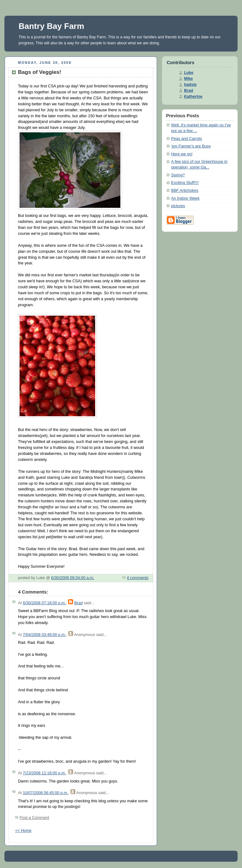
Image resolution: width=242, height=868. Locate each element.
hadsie (190, 85)
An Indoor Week (185, 198)
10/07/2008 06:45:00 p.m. (45, 793)
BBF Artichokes (185, 191)
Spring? (178, 175)
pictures (178, 206)
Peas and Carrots (187, 139)
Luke (189, 73)
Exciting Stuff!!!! (185, 183)
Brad (79, 603)
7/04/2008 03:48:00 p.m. (44, 635)
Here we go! (182, 154)
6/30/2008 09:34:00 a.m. (73, 578)
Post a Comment (34, 818)
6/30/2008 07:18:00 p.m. (44, 603)
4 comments (138, 578)
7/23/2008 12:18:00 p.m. (44, 773)
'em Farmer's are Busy (191, 146)
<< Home (23, 831)
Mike (188, 79)
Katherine (193, 97)
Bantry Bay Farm (51, 26)
